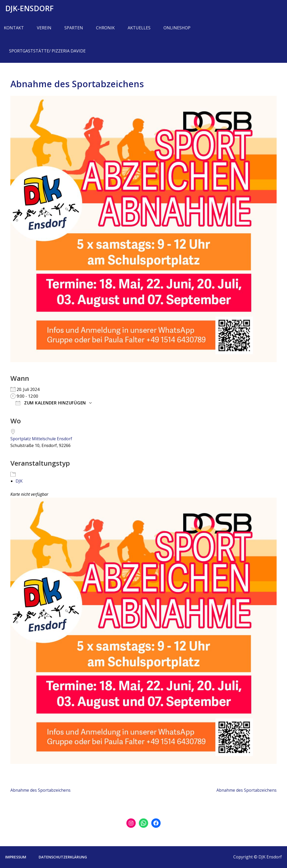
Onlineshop (177, 28)
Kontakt (14, 28)
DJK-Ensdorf (29, 8)
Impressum (16, 857)
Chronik (105, 28)
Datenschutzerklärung (63, 857)
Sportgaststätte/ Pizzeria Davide (47, 51)
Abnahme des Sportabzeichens (40, 790)
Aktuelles (139, 28)
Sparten (74, 28)
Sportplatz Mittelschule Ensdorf (41, 439)
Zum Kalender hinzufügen (51, 403)
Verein (44, 28)
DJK (19, 481)
